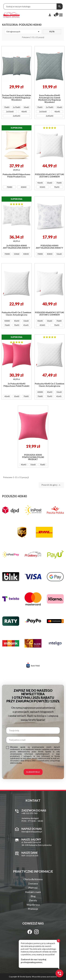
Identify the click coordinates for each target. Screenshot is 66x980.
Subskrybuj (33, 772)
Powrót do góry (51, 485)
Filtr (52, 32)
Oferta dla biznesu (33, 879)
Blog (33, 896)
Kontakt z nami (33, 892)
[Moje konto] (50, 15)
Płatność (33, 888)
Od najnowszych (23, 32)
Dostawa (33, 883)
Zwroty (33, 900)
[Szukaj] (60, 6)
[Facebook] (30, 932)
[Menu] (61, 15)
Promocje (33, 909)
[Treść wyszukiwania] (30, 6)
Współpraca (33, 905)
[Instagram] (36, 932)
